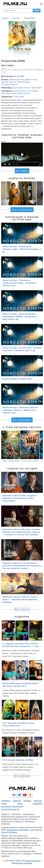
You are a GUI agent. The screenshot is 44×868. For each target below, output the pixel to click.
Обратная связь (33, 861)
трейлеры (6, 801)
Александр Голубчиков (18, 830)
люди (20, 804)
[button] (40, 193)
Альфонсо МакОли (9, 84)
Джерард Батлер (17, 79)
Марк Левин (37, 88)
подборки (37, 804)
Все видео (22, 171)
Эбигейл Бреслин (9, 82)
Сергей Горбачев (9, 832)
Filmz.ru (19, 822)
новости (17, 801)
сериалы (38, 801)
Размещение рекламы (22, 863)
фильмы (27, 801)
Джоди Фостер (31, 79)
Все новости (22, 609)
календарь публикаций (12, 807)
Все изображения (22, 210)
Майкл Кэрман (24, 82)
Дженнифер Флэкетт (22, 88)
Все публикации (22, 420)
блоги (4, 804)
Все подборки (22, 776)
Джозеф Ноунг (20, 91)
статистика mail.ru (10, 809)
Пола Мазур (32, 91)
